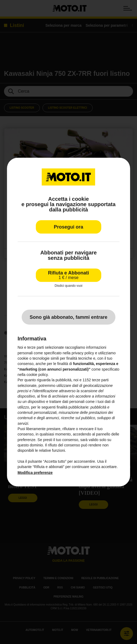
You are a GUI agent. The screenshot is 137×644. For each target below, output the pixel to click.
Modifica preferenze (35, 473)
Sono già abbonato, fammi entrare (68, 317)
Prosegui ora (68, 227)
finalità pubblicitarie (73, 407)
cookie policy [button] (37, 375)
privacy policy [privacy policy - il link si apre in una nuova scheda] (83, 353)
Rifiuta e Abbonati (68, 275)
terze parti (100, 380)
